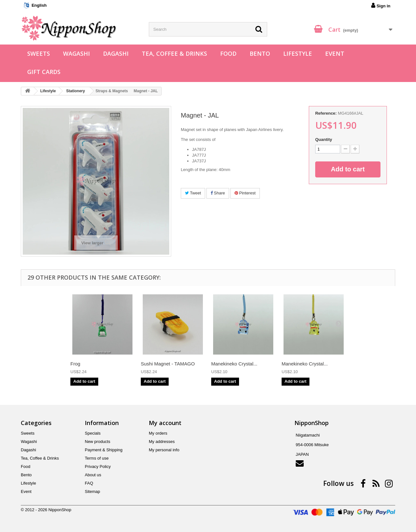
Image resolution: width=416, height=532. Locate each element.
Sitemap (92, 491)
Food (228, 53)
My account (165, 423)
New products (97, 442)
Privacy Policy (98, 467)
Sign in (381, 5)
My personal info (164, 450)
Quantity (324, 139)
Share (218, 193)
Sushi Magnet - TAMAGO (168, 364)
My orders (158, 433)
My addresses (162, 442)
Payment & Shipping (104, 450)
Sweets (39, 53)
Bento (260, 53)
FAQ (89, 483)
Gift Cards (44, 72)
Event (335, 53)
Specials (93, 433)
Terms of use (97, 458)
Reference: (326, 113)
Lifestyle (298, 53)
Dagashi (116, 53)
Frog (75, 364)
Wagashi (76, 53)
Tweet (193, 193)
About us (93, 475)
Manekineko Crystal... (234, 364)
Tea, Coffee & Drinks (174, 53)
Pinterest (245, 193)
